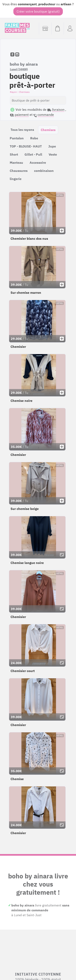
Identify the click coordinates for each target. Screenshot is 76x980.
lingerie (16, 179)
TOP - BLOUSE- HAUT (26, 146)
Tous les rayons (22, 130)
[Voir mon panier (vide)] (57, 28)
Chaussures (19, 171)
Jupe (52, 146)
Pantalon (17, 138)
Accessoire (38, 163)
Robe (34, 138)
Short (14, 154)
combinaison (44, 171)
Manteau (16, 163)
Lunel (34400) (19, 69)
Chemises (48, 130)
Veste (53, 154)
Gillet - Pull (33, 154)
